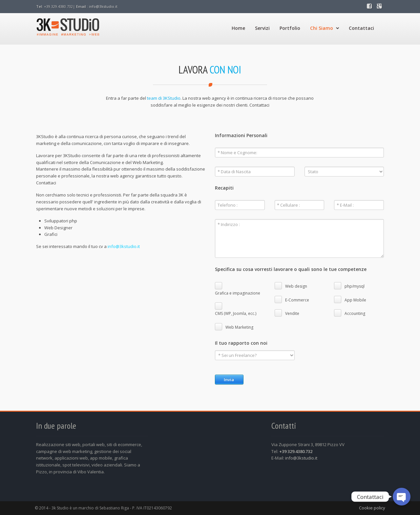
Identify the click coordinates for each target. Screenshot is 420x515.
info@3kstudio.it (103, 6)
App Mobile (355, 300)
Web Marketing (239, 327)
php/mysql (355, 286)
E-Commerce (297, 300)
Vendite (292, 313)
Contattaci (361, 28)
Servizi (262, 28)
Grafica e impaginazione (238, 293)
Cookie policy (372, 508)
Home (238, 28)
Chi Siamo (325, 28)
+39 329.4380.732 (296, 451)
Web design (296, 286)
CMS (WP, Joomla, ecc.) (236, 313)
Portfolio (290, 28)
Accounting (355, 313)
